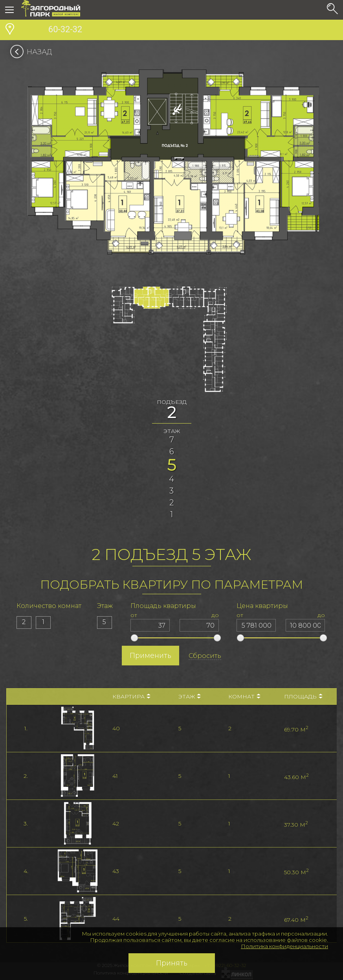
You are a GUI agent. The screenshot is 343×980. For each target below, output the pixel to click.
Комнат (244, 696)
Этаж (190, 696)
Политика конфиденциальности (284, 946)
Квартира (131, 696)
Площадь (303, 696)
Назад (34, 52)
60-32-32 (52, 30)
